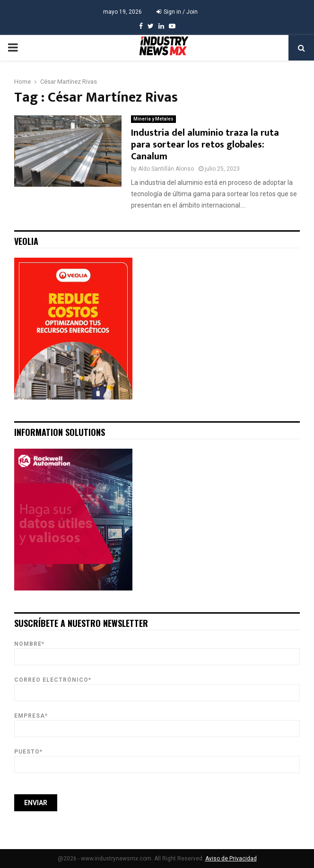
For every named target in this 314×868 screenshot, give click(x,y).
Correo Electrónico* (157, 686)
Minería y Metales (153, 119)
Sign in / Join (177, 12)
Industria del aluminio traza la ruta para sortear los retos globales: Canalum (205, 145)
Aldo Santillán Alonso (166, 169)
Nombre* (157, 650)
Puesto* (157, 758)
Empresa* (157, 722)
